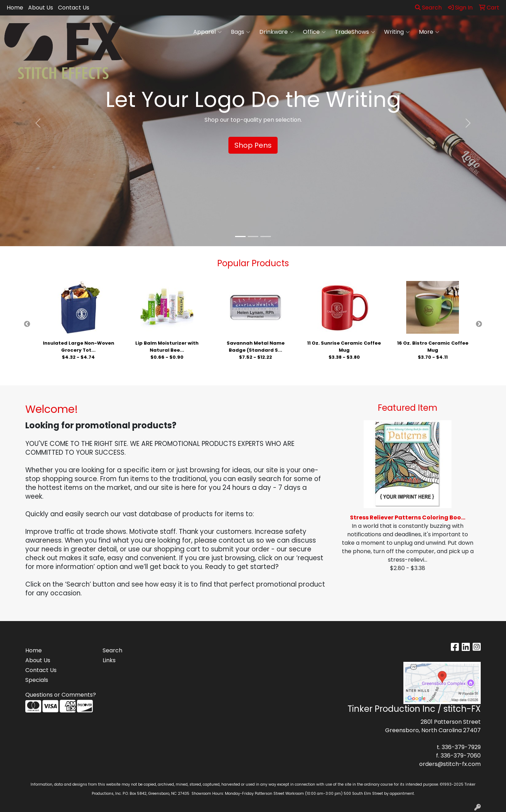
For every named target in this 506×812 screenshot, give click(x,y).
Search (428, 8)
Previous (27, 324)
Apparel (207, 32)
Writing (397, 32)
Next (479, 324)
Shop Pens (253, 145)
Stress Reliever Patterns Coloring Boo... (408, 517)
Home (15, 8)
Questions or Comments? (61, 695)
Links (109, 660)
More (429, 32)
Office (314, 32)
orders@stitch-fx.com (450, 764)
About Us (41, 8)
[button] (38, 123)
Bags (241, 32)
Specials (37, 680)
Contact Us (74, 8)
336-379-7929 (461, 747)
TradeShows (355, 32)
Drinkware (277, 32)
